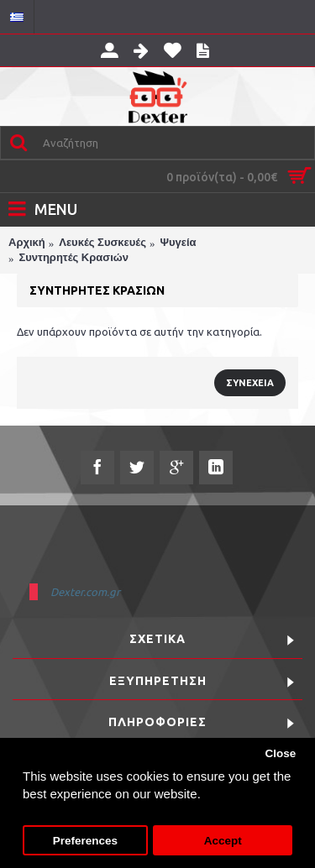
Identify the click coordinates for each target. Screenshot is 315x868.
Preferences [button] (85, 841)
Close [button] (280, 753)
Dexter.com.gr (85, 592)
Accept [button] (223, 841)
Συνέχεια (250, 383)
